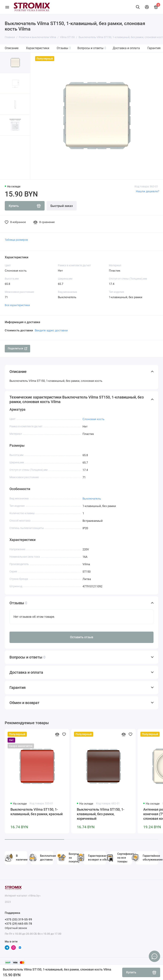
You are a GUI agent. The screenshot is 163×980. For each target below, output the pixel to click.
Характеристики (38, 48)
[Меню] (7, 7)
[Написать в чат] (154, 956)
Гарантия (154, 48)
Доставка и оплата (126, 48)
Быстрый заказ (62, 206)
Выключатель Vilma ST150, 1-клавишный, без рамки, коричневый (101, 814)
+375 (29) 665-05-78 (18, 924)
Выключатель (92, 499)
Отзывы (64, 48)
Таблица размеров (16, 240)
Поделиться (17, 348)
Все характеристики (17, 305)
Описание (12, 48)
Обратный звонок (16, 928)
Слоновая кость (93, 419)
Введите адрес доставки (51, 330)
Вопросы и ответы (92, 48)
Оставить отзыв (82, 637)
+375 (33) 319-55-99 (18, 919)
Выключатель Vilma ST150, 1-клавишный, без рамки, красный (37, 812)
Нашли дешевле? (148, 191)
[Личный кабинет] (147, 7)
